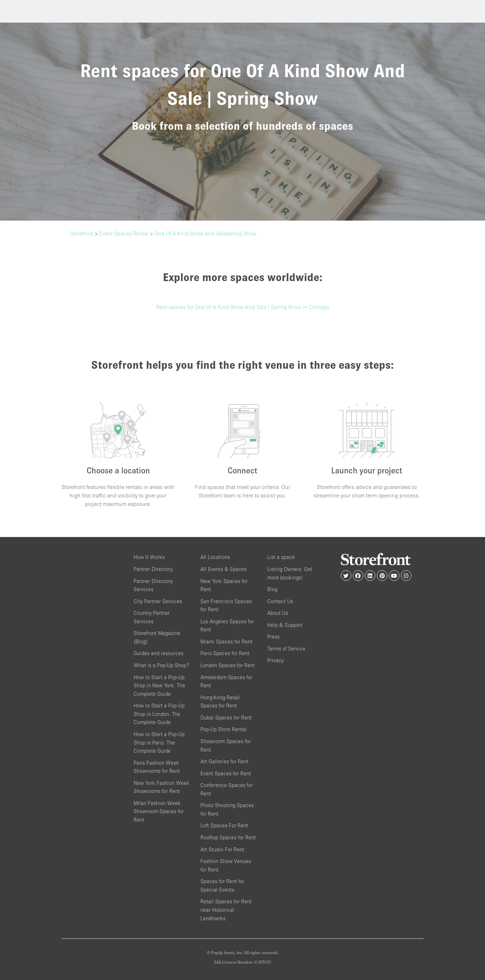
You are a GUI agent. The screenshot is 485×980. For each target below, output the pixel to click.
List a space (281, 557)
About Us (278, 613)
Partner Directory (153, 569)
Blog (272, 589)
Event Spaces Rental (124, 233)
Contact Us (280, 601)
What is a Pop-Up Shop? (161, 665)
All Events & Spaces (224, 569)
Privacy (276, 661)
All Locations (215, 557)
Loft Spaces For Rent (224, 826)
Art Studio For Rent (222, 849)
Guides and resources (159, 654)
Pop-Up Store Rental (224, 730)
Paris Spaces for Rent (225, 654)
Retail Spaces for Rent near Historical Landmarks (226, 910)
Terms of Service (286, 649)
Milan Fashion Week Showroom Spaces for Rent (159, 811)
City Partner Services (158, 601)
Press (273, 637)
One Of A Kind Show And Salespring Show (206, 233)
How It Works (149, 557)
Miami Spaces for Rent (226, 641)
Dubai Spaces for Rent (226, 717)
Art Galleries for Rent (224, 761)
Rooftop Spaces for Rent (228, 837)
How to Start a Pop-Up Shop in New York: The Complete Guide (159, 686)
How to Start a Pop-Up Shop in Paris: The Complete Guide (159, 742)
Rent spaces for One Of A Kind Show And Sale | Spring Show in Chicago (243, 307)
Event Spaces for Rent (226, 773)
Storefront (82, 233)
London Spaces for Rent (228, 665)
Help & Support (285, 625)
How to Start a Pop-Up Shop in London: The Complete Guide (159, 714)
